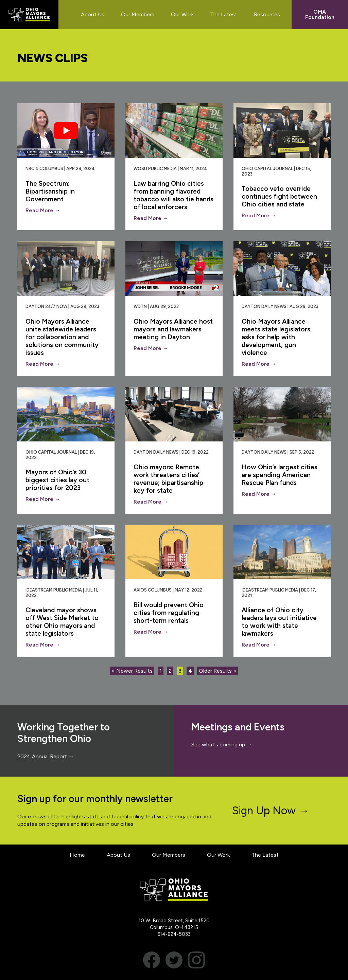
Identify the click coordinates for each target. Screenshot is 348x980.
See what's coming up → (222, 745)
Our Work (218, 855)
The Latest (265, 855)
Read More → (43, 210)
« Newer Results (132, 671)
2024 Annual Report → (46, 756)
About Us (118, 855)
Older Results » (217, 671)
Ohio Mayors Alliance (29, 15)
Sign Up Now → (271, 811)
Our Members (169, 855)
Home (77, 855)
